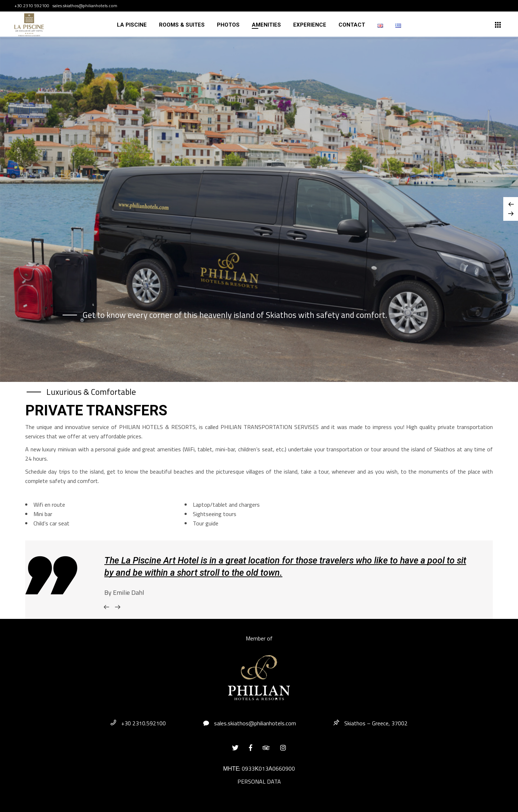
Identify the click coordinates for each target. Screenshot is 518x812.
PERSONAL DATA (259, 781)
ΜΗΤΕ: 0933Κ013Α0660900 (259, 768)
